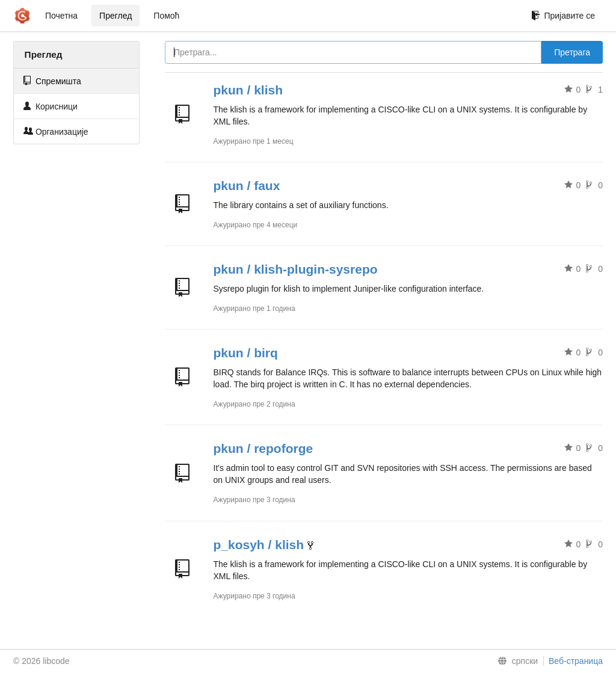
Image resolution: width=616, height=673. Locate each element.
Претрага (572, 52)
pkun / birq (246, 353)
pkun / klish (248, 90)
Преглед (115, 16)
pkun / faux (247, 186)
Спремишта (52, 81)
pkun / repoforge (263, 448)
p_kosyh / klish (259, 545)
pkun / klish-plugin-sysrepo (296, 269)
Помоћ (166, 16)
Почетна (61, 16)
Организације (56, 131)
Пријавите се (563, 16)
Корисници (51, 106)
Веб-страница (576, 661)
